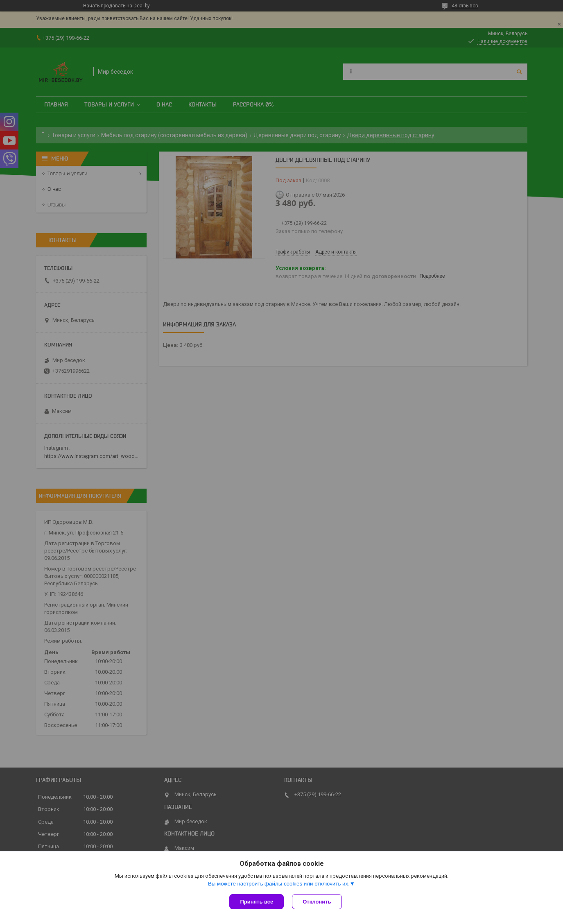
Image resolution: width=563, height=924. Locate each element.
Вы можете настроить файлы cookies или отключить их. (279, 884)
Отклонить (317, 902)
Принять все (257, 902)
